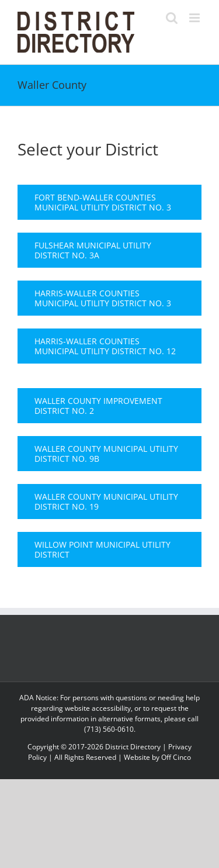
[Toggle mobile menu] (195, 18)
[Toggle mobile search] (172, 18)
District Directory (133, 747)
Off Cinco (176, 757)
